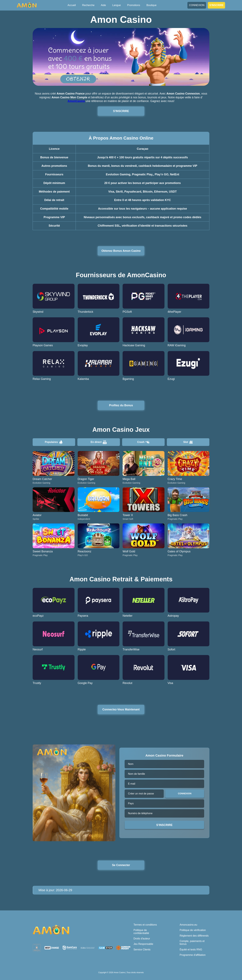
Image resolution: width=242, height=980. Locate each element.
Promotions (134, 5)
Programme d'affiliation (193, 955)
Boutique (151, 5)
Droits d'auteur (142, 939)
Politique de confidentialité (141, 932)
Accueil (72, 5)
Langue (116, 5)
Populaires (54, 442)
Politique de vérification (193, 930)
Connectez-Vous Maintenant (121, 709)
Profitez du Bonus (121, 405)
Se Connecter (121, 865)
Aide (103, 5)
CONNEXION (197, 5)
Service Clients (142, 950)
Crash (143, 442)
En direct (99, 442)
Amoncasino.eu (188, 925)
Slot (188, 442)
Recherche (88, 5)
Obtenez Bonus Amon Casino (121, 251)
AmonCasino (76, 101)
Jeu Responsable (143, 944)
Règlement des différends (194, 936)
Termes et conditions (145, 925)
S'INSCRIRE (216, 5)
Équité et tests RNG (191, 950)
